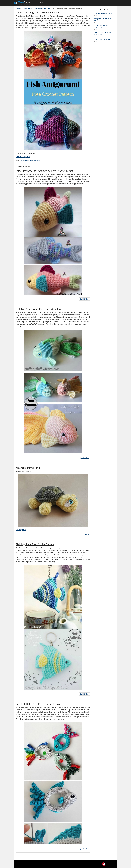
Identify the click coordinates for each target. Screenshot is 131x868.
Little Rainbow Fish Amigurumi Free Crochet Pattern (45, 171)
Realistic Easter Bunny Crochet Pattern (101, 26)
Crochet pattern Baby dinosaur (104, 14)
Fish (21, 160)
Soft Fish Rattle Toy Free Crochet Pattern (38, 704)
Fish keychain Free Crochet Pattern (35, 544)
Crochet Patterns (40, 3)
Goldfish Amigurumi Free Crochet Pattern (39, 309)
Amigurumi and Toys (42, 9)
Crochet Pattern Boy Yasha (102, 39)
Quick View (84, 299)
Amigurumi (26, 160)
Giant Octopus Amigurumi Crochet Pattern (102, 33)
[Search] (111, 3)
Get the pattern (21, 530)
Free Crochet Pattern (35, 160)
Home (18, 9)
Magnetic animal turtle (28, 468)
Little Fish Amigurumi (23, 157)
